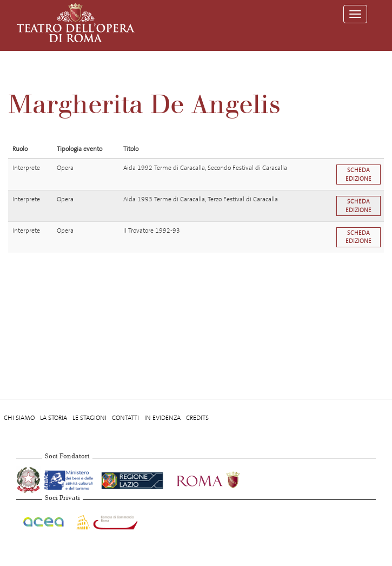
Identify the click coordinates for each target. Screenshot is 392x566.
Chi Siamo (19, 418)
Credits (197, 418)
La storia (54, 418)
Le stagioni (89, 418)
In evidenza (162, 418)
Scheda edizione (358, 174)
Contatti (125, 418)
